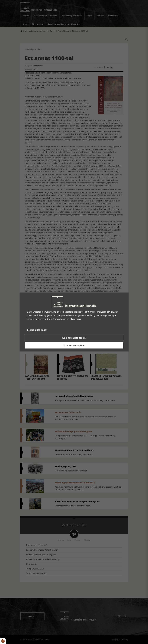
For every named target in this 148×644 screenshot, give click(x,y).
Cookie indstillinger (37, 330)
